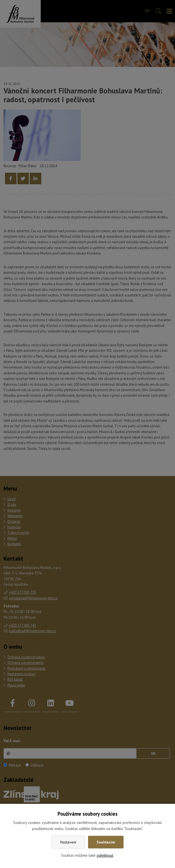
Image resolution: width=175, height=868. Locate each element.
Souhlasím (106, 842)
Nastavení (68, 842)
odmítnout (105, 855)
